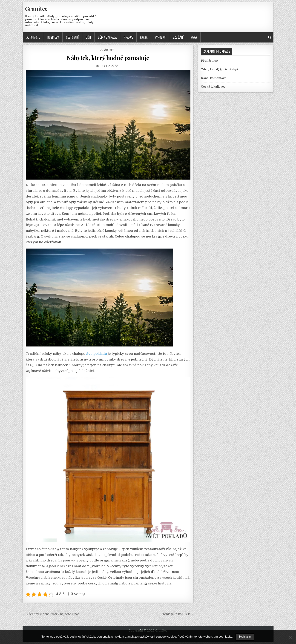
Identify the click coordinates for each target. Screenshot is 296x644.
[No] (290, 637)
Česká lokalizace (213, 87)
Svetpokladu (97, 354)
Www (194, 37)
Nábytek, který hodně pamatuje (108, 58)
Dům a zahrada (107, 37)
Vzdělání (178, 37)
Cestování (72, 37)
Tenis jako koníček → (178, 614)
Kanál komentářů (214, 78)
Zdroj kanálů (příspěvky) (219, 69)
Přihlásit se (209, 61)
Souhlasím (245, 637)
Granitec (36, 9)
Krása (144, 37)
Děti (88, 37)
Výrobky (160, 37)
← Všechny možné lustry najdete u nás (51, 614)
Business (53, 37)
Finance (128, 37)
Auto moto (33, 37)
